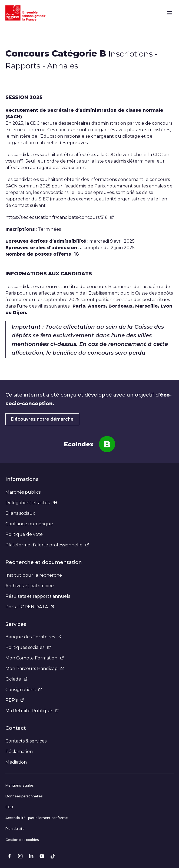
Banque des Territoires (33, 637)
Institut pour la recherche (34, 575)
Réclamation (19, 752)
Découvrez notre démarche (42, 419)
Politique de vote (24, 534)
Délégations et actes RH (31, 503)
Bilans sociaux (20, 513)
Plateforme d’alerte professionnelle (47, 545)
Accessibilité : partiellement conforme (37, 818)
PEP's (15, 700)
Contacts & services (26, 741)
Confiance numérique (29, 524)
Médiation (16, 762)
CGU (9, 807)
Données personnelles (24, 796)
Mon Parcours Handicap (35, 669)
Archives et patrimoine (30, 586)
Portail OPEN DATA (30, 607)
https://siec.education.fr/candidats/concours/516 (60, 217)
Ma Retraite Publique (32, 711)
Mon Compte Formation (35, 658)
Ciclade (16, 679)
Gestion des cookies (22, 840)
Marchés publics (23, 492)
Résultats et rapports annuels (38, 596)
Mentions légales (19, 785)
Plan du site (15, 829)
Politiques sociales (28, 647)
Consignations (24, 690)
